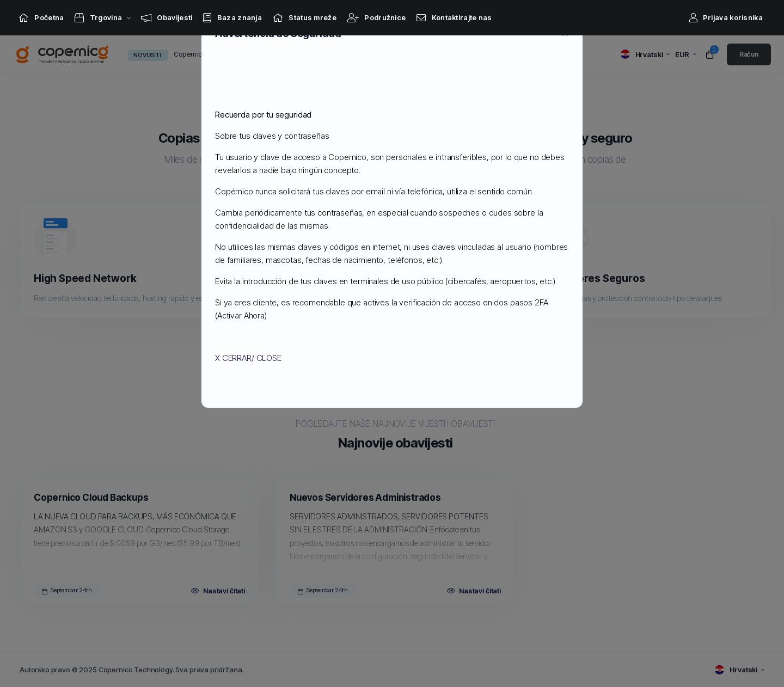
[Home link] (41, 18)
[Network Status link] (305, 18)
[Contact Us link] (454, 18)
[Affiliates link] (376, 18)
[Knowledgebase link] (232, 18)
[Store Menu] (98, 18)
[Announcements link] (167, 18)
